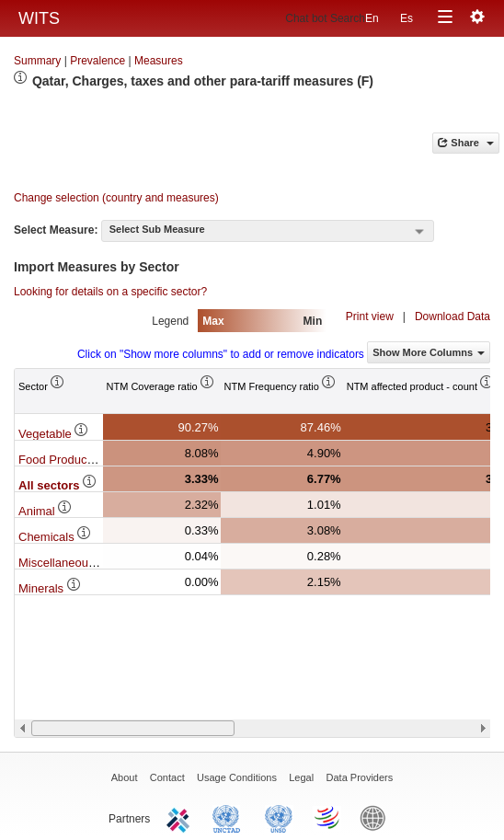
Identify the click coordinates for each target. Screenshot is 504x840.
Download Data (452, 316)
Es (407, 18)
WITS (39, 18)
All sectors (58, 485)
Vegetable (54, 434)
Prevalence (97, 61)
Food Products (66, 460)
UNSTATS (279, 817)
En (372, 18)
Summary (37, 61)
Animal (46, 511)
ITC (181, 817)
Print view (370, 316)
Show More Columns (429, 352)
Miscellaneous (65, 563)
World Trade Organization (328, 817)
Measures (159, 61)
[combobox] (268, 231)
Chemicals (55, 537)
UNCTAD (230, 817)
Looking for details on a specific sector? (110, 292)
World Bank (377, 817)
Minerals (50, 588)
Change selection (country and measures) (116, 198)
